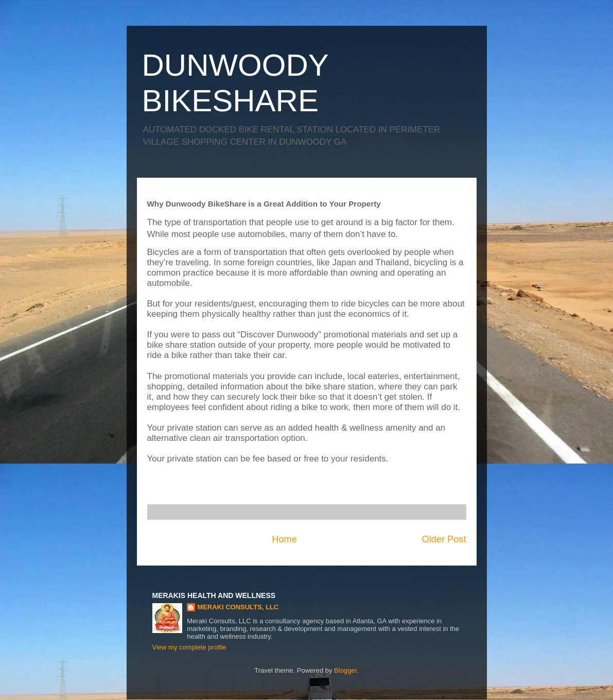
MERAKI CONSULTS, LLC (238, 607)
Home (284, 539)
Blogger (345, 670)
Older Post (444, 539)
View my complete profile (189, 647)
